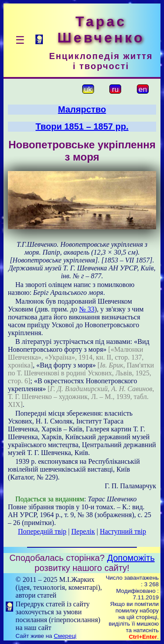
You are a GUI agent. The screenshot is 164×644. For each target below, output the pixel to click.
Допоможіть (131, 558)
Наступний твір (123, 531)
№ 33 (87, 309)
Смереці (65, 636)
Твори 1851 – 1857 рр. (82, 126)
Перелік (83, 531)
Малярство (82, 109)
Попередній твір (42, 531)
